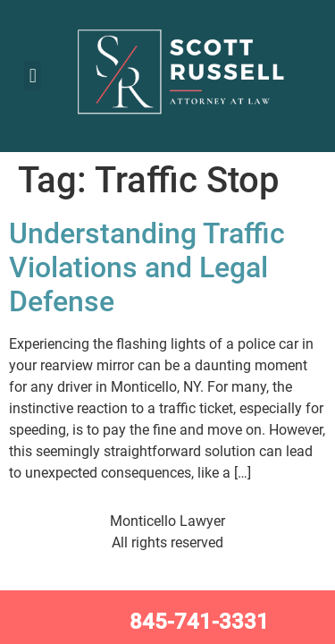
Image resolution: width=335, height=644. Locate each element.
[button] (33, 76)
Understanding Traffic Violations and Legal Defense (147, 268)
